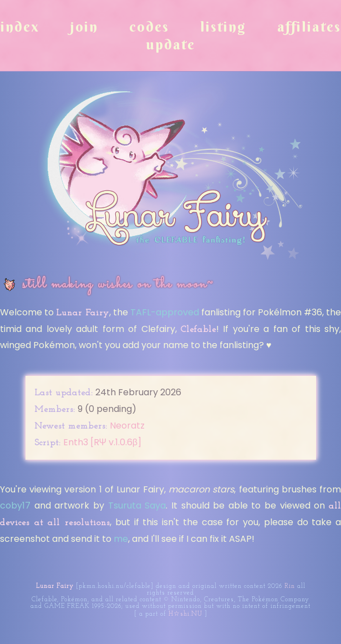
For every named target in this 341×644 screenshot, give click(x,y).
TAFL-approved (165, 312)
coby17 (15, 505)
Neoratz (127, 426)
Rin (290, 586)
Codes (149, 27)
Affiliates (309, 27)
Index (20, 27)
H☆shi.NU (185, 614)
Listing (223, 27)
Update (170, 44)
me (121, 539)
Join (84, 27)
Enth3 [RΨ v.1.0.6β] (103, 442)
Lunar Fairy (55, 586)
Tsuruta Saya (137, 505)
